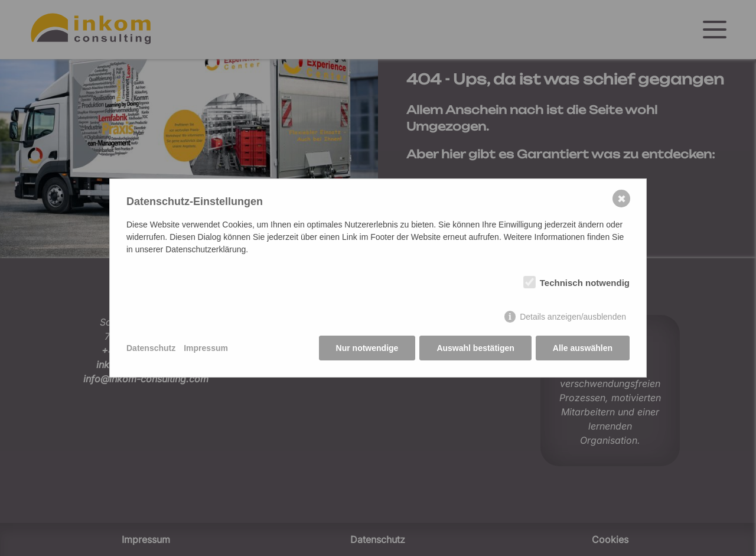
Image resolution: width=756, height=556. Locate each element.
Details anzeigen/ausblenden (573, 317)
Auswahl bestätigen (475, 348)
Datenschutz (151, 348)
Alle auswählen (583, 348)
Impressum (206, 348)
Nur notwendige (367, 348)
